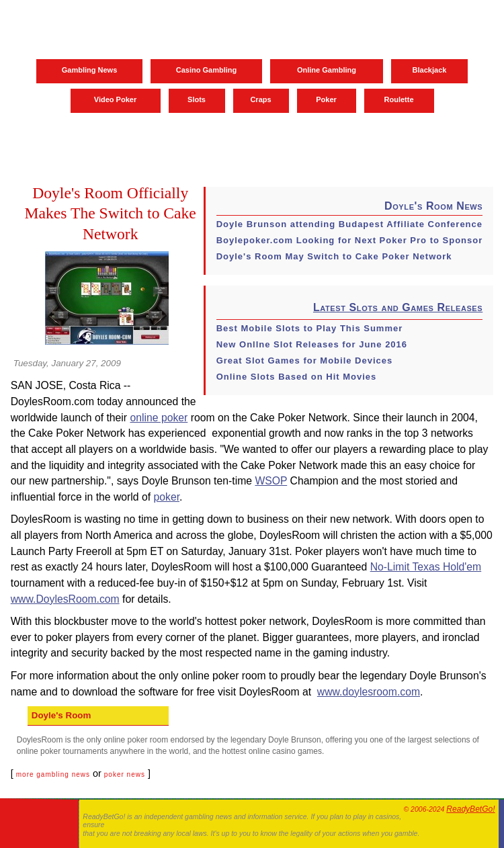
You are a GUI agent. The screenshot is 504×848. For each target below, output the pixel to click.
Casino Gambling (206, 70)
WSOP (271, 481)
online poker (159, 418)
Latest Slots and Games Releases (398, 307)
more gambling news (53, 774)
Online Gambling (327, 70)
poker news (125, 774)
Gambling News (90, 70)
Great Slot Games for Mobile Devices (305, 361)
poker (167, 497)
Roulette (399, 99)
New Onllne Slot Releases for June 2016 (312, 344)
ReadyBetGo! (470, 809)
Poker (326, 99)
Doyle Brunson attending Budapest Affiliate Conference (349, 224)
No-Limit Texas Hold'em (426, 567)
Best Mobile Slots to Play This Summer (310, 328)
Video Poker (115, 99)
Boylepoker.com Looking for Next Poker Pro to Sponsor (350, 240)
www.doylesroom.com (369, 692)
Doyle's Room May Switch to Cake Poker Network (334, 256)
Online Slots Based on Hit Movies (297, 377)
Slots (197, 99)
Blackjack (430, 70)
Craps (260, 99)
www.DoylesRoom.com (65, 599)
